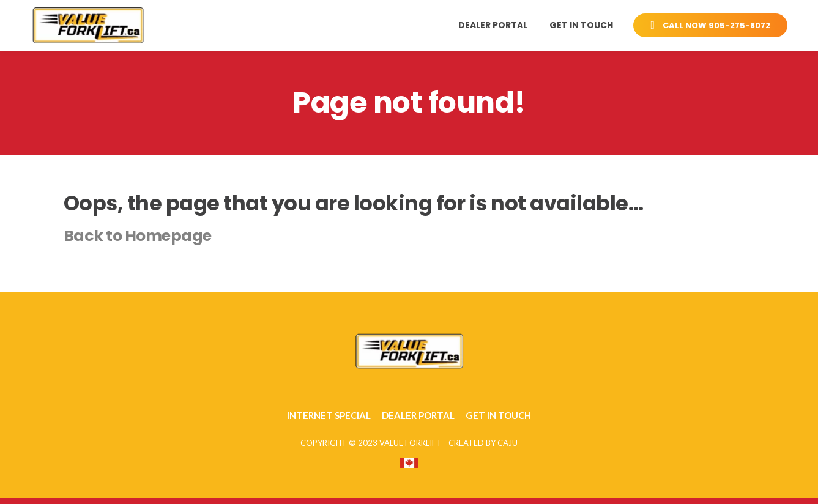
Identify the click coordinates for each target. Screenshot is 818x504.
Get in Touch (581, 25)
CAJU (508, 443)
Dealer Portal (493, 25)
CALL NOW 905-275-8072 (710, 25)
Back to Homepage (138, 236)
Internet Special (329, 415)
